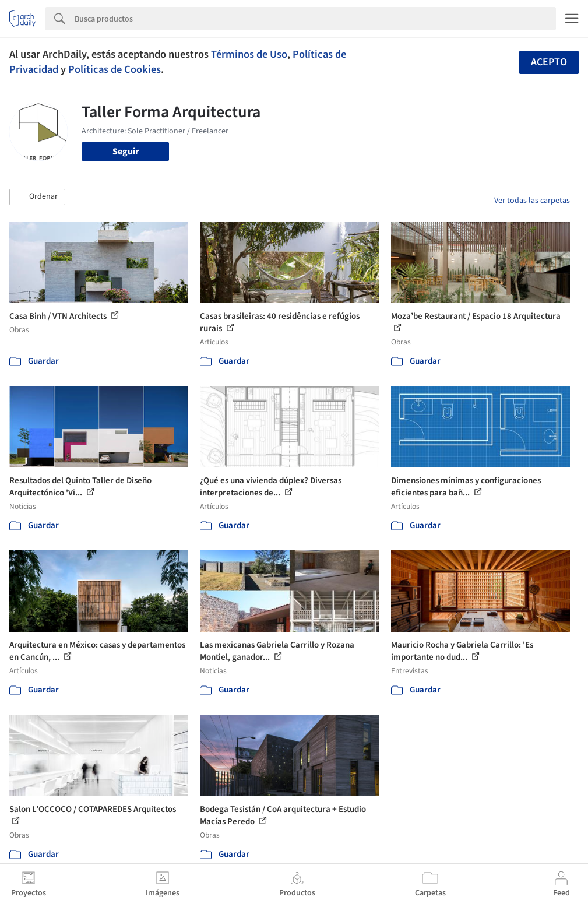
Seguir (126, 152)
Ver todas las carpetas (532, 201)
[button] (37, 197)
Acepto (549, 62)
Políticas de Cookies (115, 69)
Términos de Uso (249, 54)
